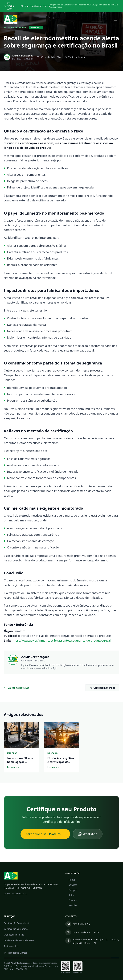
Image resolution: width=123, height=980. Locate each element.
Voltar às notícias (15, 27)
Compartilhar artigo (102, 688)
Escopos (71, 890)
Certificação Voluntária (16, 929)
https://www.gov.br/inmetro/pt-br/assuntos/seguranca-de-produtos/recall (61, 640)
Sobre (70, 895)
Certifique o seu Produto (45, 835)
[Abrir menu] (116, 19)
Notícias (71, 905)
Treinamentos (11, 946)
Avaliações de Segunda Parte (19, 940)
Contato (71, 900)
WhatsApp (88, 835)
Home (70, 880)
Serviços (71, 885)
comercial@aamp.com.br (35, 6)
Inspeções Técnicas (14, 935)
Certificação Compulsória (17, 923)
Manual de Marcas (16, 953)
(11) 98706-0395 (9, 6)
